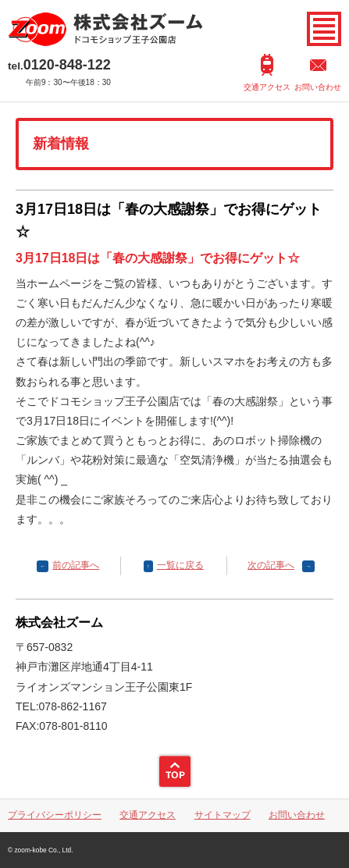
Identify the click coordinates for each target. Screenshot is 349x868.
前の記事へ (76, 565)
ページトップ (175, 771)
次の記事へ (271, 565)
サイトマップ (223, 815)
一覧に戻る (180, 565)
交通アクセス (267, 87)
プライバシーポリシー (55, 815)
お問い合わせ (318, 87)
